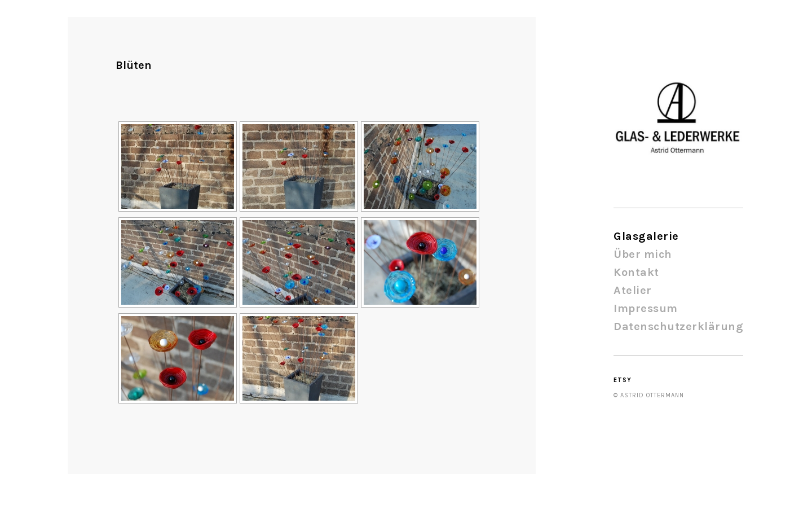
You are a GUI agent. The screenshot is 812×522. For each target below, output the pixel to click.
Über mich (643, 254)
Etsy (623, 380)
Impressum (646, 308)
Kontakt (636, 272)
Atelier (633, 290)
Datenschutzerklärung (678, 326)
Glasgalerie (646, 236)
